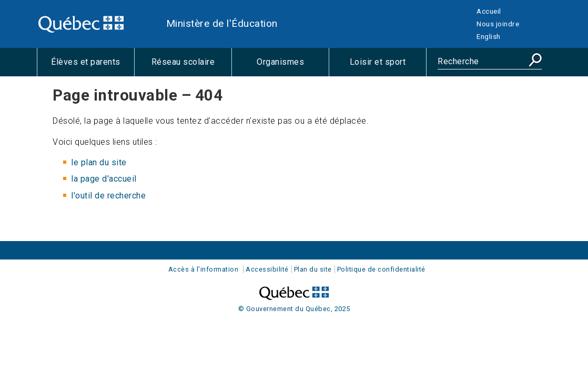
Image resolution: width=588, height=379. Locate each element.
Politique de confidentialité (381, 269)
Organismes (293, 66)
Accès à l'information (204, 269)
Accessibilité (267, 269)
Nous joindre (498, 24)
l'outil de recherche (108, 196)
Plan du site (313, 269)
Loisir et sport (388, 66)
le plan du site (99, 162)
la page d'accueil (104, 179)
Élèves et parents (93, 66)
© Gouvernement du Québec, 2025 (294, 309)
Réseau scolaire (191, 66)
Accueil (489, 11)
